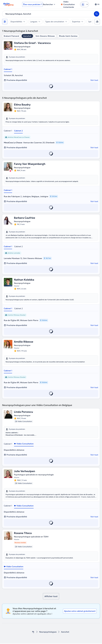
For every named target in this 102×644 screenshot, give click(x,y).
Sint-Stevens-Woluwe (45, 36)
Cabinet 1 (8, 69)
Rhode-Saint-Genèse (68, 36)
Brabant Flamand (11, 36)
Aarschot (27, 36)
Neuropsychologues (48, 632)
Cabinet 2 (18, 131)
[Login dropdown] (84, 4)
